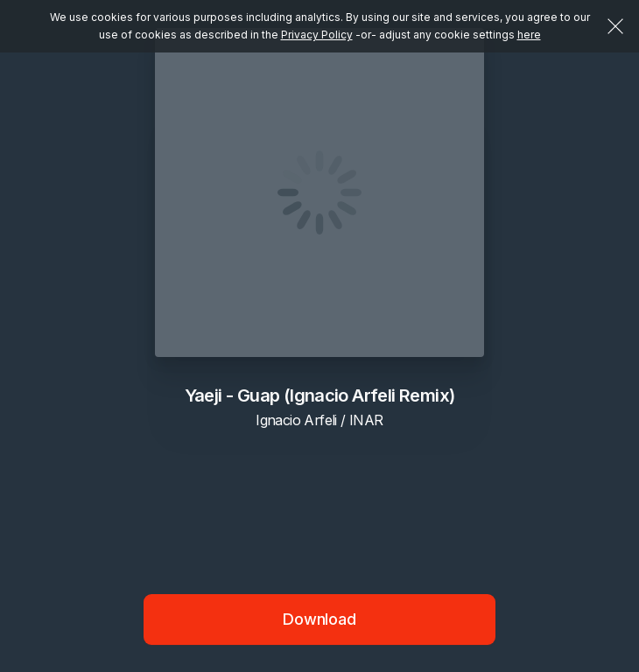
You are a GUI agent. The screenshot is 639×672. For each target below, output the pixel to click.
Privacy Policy (317, 35)
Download (319, 619)
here (529, 35)
